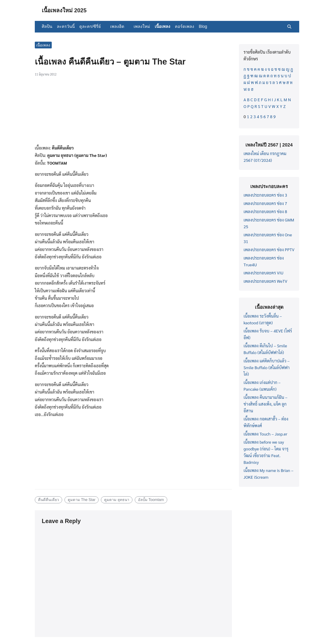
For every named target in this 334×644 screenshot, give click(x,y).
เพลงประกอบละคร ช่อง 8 (265, 211)
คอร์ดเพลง (185, 26)
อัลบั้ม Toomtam (151, 500)
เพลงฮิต (117, 26)
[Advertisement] (133, 113)
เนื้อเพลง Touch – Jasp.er (265, 434)
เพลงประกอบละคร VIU (263, 273)
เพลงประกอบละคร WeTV (265, 281)
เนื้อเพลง (162, 26)
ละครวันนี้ (66, 26)
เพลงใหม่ (142, 26)
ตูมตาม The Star (82, 500)
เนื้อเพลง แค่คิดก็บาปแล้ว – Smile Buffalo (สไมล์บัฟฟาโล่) (267, 367)
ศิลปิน (47, 26)
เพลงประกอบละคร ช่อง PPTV (269, 249)
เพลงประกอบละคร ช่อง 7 (265, 203)
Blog (203, 26)
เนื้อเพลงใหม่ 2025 (64, 10)
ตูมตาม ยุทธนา (117, 500)
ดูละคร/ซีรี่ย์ (90, 26)
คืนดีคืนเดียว (48, 500)
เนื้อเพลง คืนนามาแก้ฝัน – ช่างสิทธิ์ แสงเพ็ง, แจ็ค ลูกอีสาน (265, 404)
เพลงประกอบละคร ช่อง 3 (265, 195)
